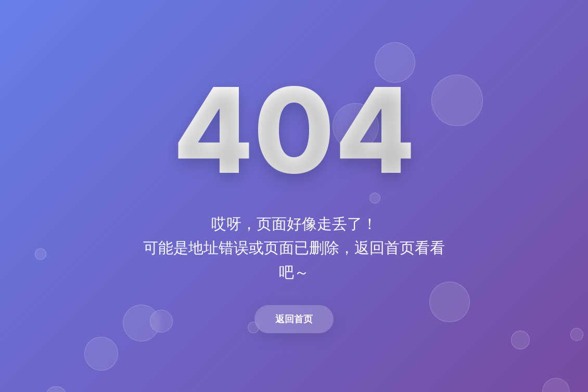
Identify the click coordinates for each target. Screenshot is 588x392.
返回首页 (294, 319)
